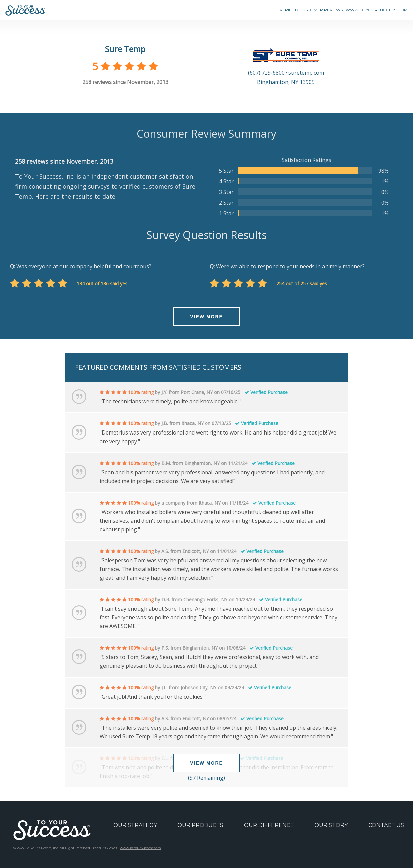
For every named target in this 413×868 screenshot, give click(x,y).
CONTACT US (386, 825)
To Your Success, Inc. (45, 176)
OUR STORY (331, 825)
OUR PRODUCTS (200, 825)
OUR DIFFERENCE (269, 825)
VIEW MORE (206, 317)
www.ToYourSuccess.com (140, 848)
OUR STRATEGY (135, 825)
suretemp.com (306, 73)
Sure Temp (125, 49)
